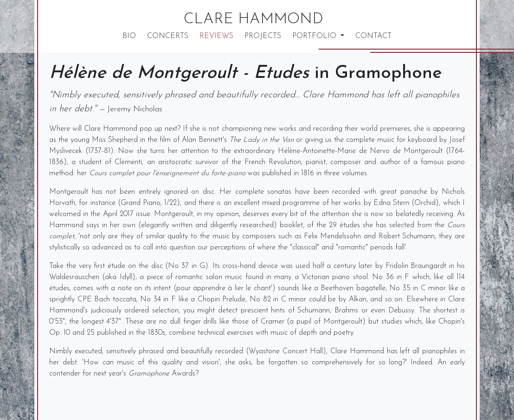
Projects (263, 36)
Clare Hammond (254, 19)
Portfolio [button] (315, 36)
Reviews (216, 36)
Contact (373, 36)
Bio (129, 36)
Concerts (168, 36)
